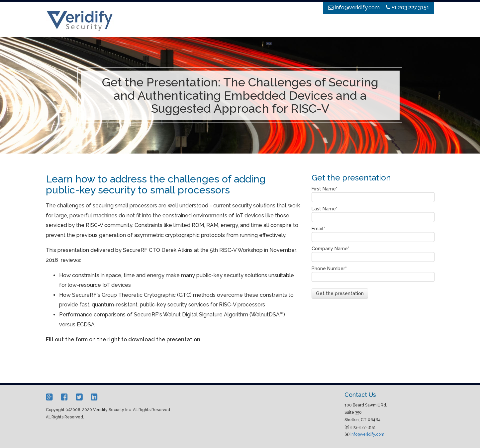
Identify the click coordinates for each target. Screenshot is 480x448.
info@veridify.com (367, 434)
